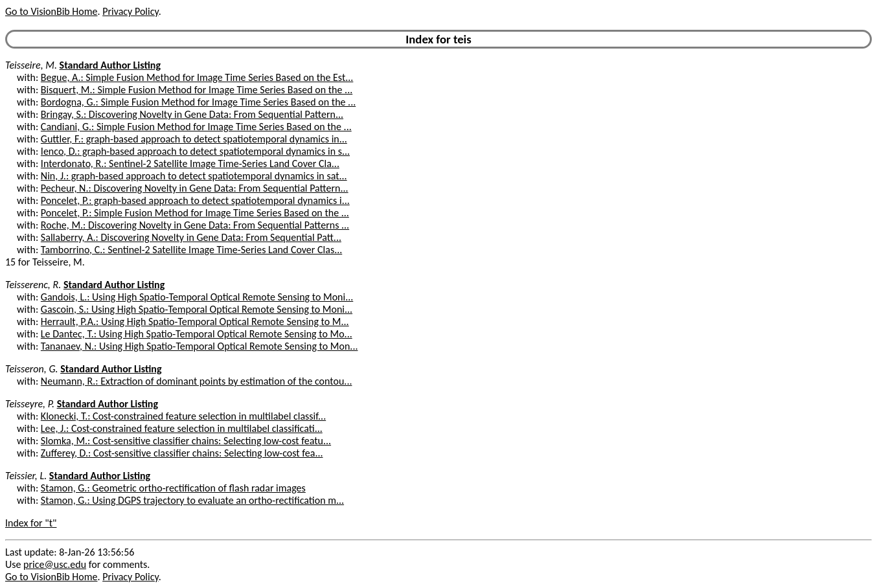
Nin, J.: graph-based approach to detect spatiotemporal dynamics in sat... (194, 176)
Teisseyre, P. (30, 404)
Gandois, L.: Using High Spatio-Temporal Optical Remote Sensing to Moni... (197, 297)
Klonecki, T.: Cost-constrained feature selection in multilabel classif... (183, 416)
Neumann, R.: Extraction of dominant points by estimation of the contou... (197, 381)
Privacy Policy (130, 11)
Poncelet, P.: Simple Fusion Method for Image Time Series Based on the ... (195, 213)
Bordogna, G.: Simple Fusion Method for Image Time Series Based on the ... (198, 102)
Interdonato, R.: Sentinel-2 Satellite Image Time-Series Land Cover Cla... (190, 164)
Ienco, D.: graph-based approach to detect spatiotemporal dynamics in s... (195, 151)
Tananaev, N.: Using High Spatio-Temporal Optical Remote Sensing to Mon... (199, 346)
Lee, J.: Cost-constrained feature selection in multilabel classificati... (182, 428)
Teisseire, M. (31, 65)
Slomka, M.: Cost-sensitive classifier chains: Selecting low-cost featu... (186, 441)
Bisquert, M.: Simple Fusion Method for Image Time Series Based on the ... (197, 90)
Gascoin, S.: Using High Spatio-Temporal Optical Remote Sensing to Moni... (197, 309)
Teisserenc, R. (33, 285)
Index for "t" (31, 523)
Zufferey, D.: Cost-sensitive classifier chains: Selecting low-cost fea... (182, 453)
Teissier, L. (26, 476)
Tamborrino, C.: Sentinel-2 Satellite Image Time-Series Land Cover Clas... (191, 250)
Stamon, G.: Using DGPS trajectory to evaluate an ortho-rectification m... (192, 500)
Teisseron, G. (32, 369)
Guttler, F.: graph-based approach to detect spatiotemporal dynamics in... (194, 139)
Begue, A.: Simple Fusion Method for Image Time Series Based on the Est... (197, 77)
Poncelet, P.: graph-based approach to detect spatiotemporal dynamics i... (195, 200)
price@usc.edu (55, 564)
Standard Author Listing (110, 65)
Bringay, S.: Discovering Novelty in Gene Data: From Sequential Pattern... (192, 114)
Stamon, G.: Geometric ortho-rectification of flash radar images (173, 488)
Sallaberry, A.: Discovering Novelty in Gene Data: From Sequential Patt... (191, 237)
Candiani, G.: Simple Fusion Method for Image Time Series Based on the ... (196, 127)
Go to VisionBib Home (51, 11)
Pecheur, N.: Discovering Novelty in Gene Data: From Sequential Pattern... (195, 188)
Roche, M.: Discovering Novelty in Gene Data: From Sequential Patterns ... (195, 225)
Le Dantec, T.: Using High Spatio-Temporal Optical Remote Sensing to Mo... (197, 334)
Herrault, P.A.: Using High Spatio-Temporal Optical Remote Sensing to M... (195, 322)
